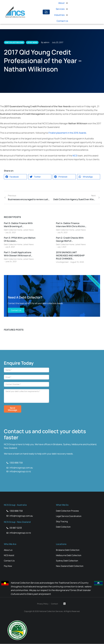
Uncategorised (62, 262)
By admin (45, 42)
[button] (15, 177)
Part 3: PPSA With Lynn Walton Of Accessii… (20, 239)
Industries (61, 15)
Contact (55, 604)
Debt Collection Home (13, 230)
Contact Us (62, 21)
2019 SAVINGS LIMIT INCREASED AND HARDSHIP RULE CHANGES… (70, 255)
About (63, 3)
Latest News (28, 230)
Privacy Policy (43, 604)
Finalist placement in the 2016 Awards (67, 133)
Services (62, 9)
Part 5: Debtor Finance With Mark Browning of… (18, 225)
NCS (75, 156)
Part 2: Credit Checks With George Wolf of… (70, 239)
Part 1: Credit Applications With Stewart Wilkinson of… (18, 254)
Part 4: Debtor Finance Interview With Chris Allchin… (71, 225)
